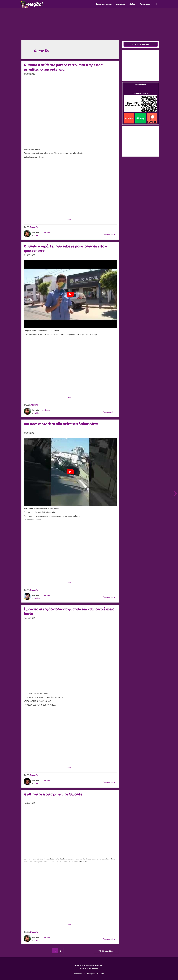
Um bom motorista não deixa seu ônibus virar (61, 424)
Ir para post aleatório (141, 44)
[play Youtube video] (70, 294)
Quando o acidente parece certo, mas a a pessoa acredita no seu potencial (63, 67)
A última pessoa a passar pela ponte (53, 794)
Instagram (91, 974)
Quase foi (34, 227)
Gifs (36, 235)
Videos (38, 413)
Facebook (78, 974)
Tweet (69, 220)
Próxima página (106, 951)
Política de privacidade (89, 969)
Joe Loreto (46, 232)
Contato (101, 974)
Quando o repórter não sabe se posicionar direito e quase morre (65, 248)
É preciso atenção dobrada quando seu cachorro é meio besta (69, 611)
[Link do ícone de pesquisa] (157, 4)
